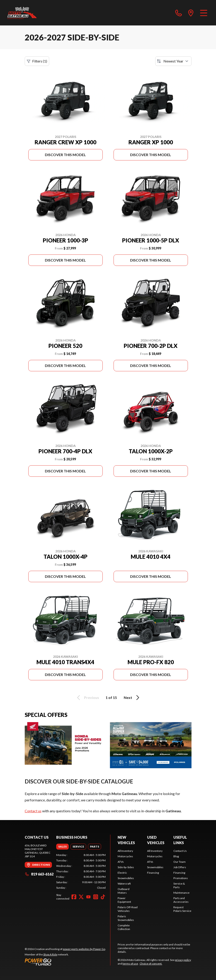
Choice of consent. (151, 964)
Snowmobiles (126, 878)
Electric (122, 873)
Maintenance (181, 893)
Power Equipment (124, 900)
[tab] (62, 847)
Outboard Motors (124, 891)
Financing (153, 873)
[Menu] (204, 13)
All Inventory (125, 851)
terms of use (130, 964)
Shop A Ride (50, 954)
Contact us (33, 811)
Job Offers (180, 867)
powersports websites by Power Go (84, 949)
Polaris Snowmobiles (126, 918)
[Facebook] (74, 897)
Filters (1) (37, 61)
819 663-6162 (39, 874)
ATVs (121, 862)
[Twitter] (81, 897)
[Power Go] (65, 962)
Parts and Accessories (181, 900)
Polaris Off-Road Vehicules (128, 909)
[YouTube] (88, 897)
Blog (176, 856)
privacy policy (183, 960)
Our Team (180, 862)
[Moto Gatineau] (22, 13)
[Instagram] (96, 897)
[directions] (191, 13)
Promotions (181, 878)
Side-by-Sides (126, 867)
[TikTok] (103, 897)
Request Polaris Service (182, 909)
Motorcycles (125, 856)
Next (132, 698)
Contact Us (180, 851)
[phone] (179, 13)
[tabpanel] (81, 871)
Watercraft (124, 884)
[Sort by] (173, 61)
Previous (87, 698)
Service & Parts (179, 885)
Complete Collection (124, 927)
